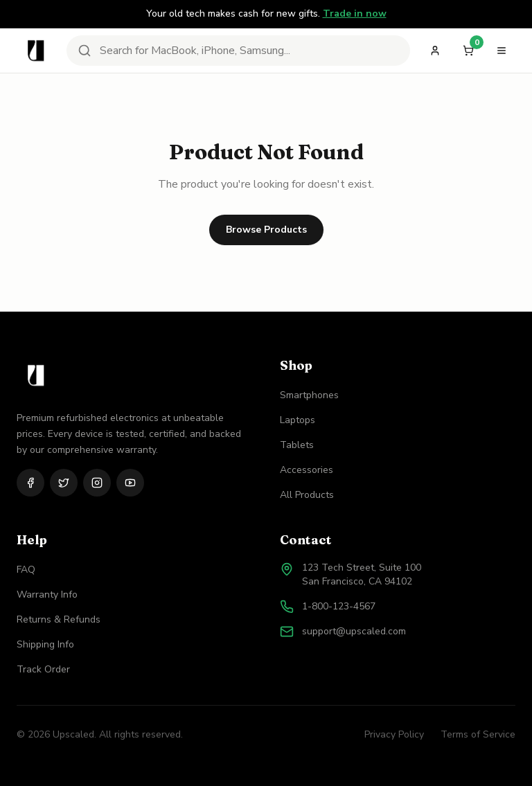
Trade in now (355, 14)
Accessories (307, 470)
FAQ (26, 570)
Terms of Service (478, 734)
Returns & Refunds (59, 619)
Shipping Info (45, 644)
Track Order (43, 669)
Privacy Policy (394, 734)
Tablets (297, 445)
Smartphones (309, 395)
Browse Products (266, 230)
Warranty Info (47, 595)
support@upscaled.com (354, 631)
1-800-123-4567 (339, 606)
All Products (307, 495)
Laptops (298, 420)
